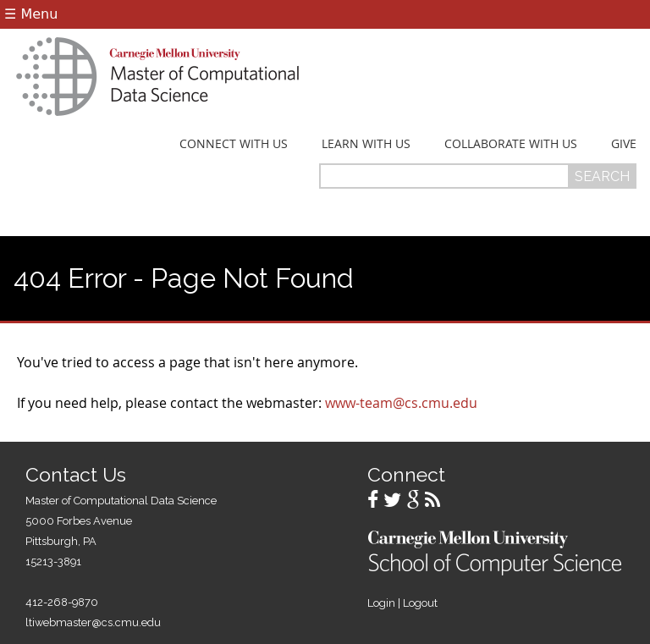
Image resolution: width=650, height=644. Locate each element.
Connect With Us (234, 144)
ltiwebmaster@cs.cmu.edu (93, 622)
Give (624, 144)
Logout (420, 603)
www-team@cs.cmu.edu (401, 403)
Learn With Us (366, 144)
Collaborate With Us (511, 144)
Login (381, 603)
